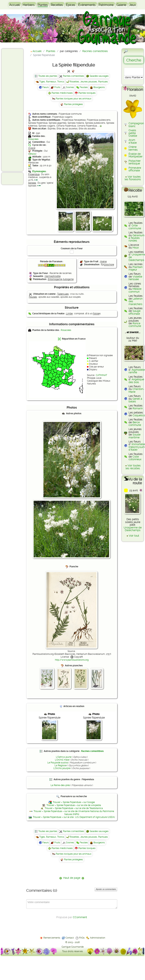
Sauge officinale (135, 312)
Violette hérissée (135, 278)
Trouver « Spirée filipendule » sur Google (74, 802)
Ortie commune (135, 227)
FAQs (82, 938)
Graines (70, 87)
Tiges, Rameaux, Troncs (52, 82)
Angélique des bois (136, 381)
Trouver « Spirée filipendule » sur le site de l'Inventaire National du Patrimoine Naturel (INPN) (74, 813)
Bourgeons (99, 87)
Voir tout (134, 536)
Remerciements (52, 938)
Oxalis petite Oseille (133, 133)
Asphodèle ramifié (137, 371)
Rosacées (33, 139)
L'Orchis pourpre (62, 768)
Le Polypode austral (58, 763)
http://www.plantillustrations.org (72, 660)
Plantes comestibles (73, 76)
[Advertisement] (18, 110)
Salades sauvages (99, 76)
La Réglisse (61, 765)
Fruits (57, 87)
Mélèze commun (135, 290)
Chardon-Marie (136, 390)
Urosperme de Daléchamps (133, 529)
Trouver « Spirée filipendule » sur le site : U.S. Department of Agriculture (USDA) (74, 817)
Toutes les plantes (48, 76)
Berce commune (135, 424)
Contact (70, 938)
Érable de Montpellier (136, 155)
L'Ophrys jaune (64, 757)
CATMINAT (101, 375)
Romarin (138, 408)
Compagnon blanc (136, 125)
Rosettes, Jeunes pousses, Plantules (89, 82)
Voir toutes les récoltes (133, 467)
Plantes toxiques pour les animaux (74, 99)
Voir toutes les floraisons (133, 178)
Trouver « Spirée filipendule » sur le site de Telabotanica (74, 808)
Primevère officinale (135, 169)
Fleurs (46, 87)
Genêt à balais (135, 400)
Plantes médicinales (62, 93)
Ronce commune (135, 325)
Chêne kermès (133, 148)
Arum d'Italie (133, 141)
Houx (136, 248)
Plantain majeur (136, 268)
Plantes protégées (73, 104)
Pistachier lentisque (135, 162)
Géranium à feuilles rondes (137, 238)
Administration (98, 938)
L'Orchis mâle (62, 760)
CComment (80, 917)
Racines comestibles (92, 751)
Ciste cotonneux (135, 458)
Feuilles (84, 87)
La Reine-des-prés (60, 785)
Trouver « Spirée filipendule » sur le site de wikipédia (74, 805)
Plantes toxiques (87, 93)
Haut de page (72, 878)
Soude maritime (135, 436)
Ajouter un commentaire (106, 889)
